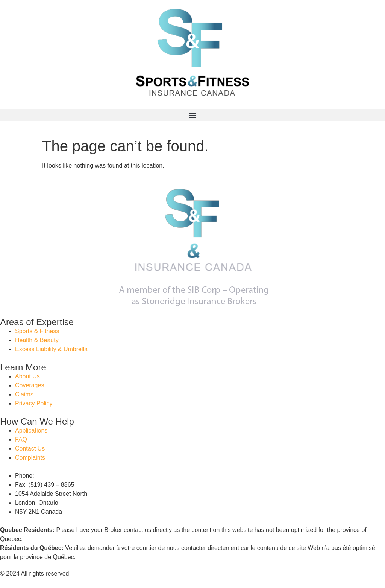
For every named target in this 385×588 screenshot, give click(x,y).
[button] (192, 115)
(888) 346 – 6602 (59, 476)
